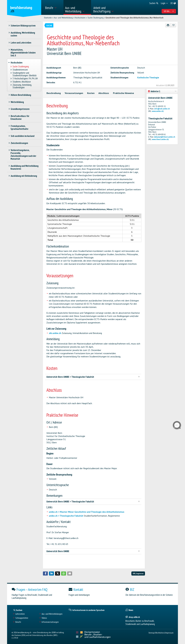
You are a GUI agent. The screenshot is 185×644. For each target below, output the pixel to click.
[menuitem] (53, 7)
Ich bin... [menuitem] (169, 11)
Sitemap (151, 633)
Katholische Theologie (148, 78)
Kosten (91, 93)
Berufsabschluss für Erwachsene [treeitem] (20, 117)
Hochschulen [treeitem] (17, 63)
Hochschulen (80, 18)
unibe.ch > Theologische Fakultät (66, 516)
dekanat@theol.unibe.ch (165, 137)
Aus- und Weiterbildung (63, 18)
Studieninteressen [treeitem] (20, 70)
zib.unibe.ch (55, 333)
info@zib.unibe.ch (162, 109)
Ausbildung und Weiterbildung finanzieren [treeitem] (24, 167)
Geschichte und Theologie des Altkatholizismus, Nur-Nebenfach (134, 18)
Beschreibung (54, 93)
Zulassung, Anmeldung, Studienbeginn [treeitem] (22, 86)
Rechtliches (160, 633)
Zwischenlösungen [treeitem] (19, 143)
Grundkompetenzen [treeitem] (20, 109)
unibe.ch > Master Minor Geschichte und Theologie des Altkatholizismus (87, 512)
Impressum (169, 633)
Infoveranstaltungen (50, 622)
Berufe (18, 622)
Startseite (48, 18)
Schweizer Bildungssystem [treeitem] (23, 26)
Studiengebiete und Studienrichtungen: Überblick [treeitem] (24, 74)
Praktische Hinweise (124, 93)
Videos (44, 618)
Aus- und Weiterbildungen (52, 614)
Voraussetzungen (74, 93)
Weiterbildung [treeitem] (17, 102)
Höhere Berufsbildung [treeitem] (21, 95)
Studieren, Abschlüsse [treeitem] (22, 82)
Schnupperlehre (22, 618)
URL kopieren (138, 573)
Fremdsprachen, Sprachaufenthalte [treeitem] (19, 127)
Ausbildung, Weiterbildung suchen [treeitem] (23, 34)
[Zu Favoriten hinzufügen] (173, 25)
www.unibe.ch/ (158, 111)
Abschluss (104, 93)
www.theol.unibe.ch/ (160, 139)
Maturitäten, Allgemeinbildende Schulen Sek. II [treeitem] (23, 53)
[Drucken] (168, 25)
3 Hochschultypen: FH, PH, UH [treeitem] (25, 79)
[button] (45, 573)
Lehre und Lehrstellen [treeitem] (21, 43)
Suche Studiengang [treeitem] (21, 67)
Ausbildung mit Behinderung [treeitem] (24, 176)
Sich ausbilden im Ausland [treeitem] (22, 136)
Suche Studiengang (96, 18)
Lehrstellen (20, 614)
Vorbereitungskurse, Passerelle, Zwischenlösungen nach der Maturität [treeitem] (23, 154)
